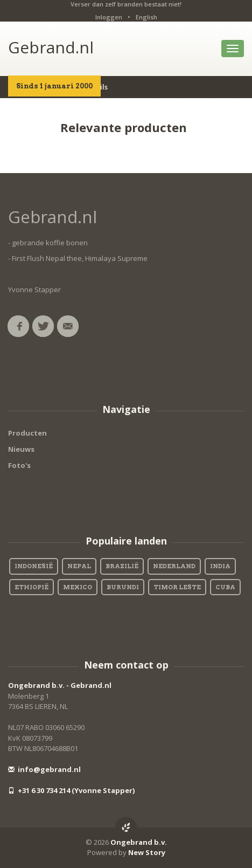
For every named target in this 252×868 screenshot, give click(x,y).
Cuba (225, 587)
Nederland (174, 566)
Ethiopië (31, 587)
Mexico (78, 587)
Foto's (19, 465)
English (146, 17)
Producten (27, 433)
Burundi (123, 587)
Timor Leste (177, 587)
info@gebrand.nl (44, 769)
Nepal (79, 566)
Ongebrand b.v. (139, 842)
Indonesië (34, 566)
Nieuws (21, 449)
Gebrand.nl (51, 47)
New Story (147, 852)
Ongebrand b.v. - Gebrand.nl (60, 685)
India (220, 566)
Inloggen (109, 17)
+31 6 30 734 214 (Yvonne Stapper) (71, 790)
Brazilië (122, 566)
